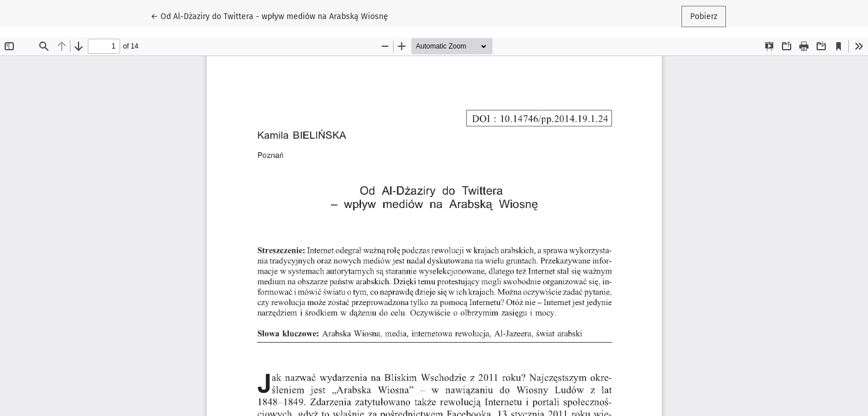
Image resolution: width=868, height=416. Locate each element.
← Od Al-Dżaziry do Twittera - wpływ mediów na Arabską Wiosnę (269, 16)
